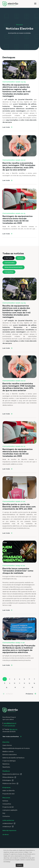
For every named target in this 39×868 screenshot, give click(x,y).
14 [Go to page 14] (34, 691)
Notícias (20, 265)
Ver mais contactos (11, 737)
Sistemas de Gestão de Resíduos (13, 758)
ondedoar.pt (7, 827)
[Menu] (35, 4)
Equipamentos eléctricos (11, 774)
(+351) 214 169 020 (9, 726)
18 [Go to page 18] (32, 695)
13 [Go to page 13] (29, 691)
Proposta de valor (9, 794)
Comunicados (10, 270)
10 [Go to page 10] (15, 691)
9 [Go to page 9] (10, 691)
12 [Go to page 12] (24, 691)
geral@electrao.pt (10, 723)
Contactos (6, 816)
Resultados (6, 767)
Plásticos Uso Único (9, 783)
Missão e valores (8, 752)
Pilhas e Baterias (8, 777)
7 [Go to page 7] (34, 686)
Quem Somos (7, 745)
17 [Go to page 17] (24, 695)
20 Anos (6, 834)
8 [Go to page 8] (5, 691)
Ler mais (6, 135)
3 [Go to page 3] (15, 686)
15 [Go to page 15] (7, 695)
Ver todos (9, 265)
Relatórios (6, 764)
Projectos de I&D (8, 807)
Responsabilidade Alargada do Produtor (16, 748)
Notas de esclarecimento (14, 275)
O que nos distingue (9, 761)
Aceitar (19, 865)
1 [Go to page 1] (5, 686)
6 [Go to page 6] (29, 686)
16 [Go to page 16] (15, 695)
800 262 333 (13, 729)
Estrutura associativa (10, 755)
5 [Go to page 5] (24, 686)
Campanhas (9, 279)
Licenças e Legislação (10, 810)
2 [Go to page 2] (10, 686)
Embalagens (7, 780)
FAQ (4, 813)
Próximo (29, 701)
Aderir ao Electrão (9, 791)
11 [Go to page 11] (20, 691)
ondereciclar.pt (8, 823)
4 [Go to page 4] (20, 686)
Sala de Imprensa (9, 830)
